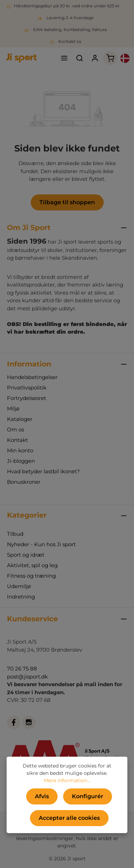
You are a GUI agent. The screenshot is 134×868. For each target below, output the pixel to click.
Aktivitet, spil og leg (32, 565)
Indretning (21, 597)
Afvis (42, 796)
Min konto (20, 450)
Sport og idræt (26, 555)
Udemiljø (19, 586)
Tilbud (15, 534)
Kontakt (17, 440)
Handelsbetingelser (32, 377)
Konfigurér (88, 796)
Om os (16, 429)
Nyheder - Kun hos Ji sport (41, 544)
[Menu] (64, 58)
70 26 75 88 (22, 669)
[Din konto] (95, 58)
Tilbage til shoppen (67, 202)
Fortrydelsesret (27, 398)
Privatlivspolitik (27, 388)
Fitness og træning (31, 576)
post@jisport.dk (27, 677)
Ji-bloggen (21, 461)
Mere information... (67, 780)
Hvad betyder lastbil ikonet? (43, 471)
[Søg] (80, 58)
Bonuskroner (24, 482)
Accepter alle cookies (69, 818)
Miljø (13, 409)
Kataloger (20, 419)
